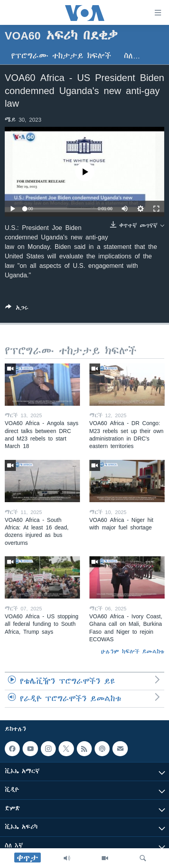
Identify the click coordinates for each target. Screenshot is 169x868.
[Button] (17, 309)
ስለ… (132, 56)
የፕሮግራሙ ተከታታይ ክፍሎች (61, 56)
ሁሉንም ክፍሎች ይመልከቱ (133, 651)
